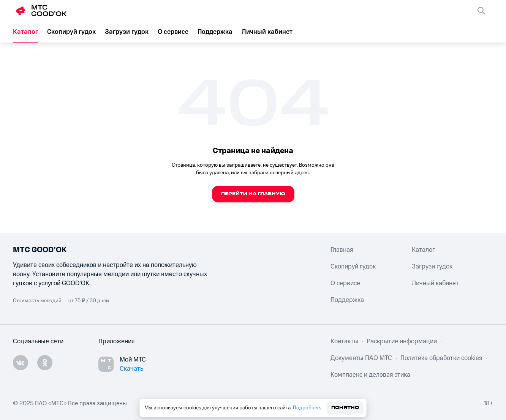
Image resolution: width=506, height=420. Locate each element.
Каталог (25, 32)
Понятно (345, 408)
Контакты (344, 341)
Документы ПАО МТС (361, 358)
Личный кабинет (267, 32)
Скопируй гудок (71, 32)
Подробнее (306, 408)
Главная (342, 250)
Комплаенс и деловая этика (370, 375)
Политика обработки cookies (441, 358)
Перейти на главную (253, 194)
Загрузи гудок (127, 32)
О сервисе (173, 32)
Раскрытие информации (402, 341)
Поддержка (215, 32)
